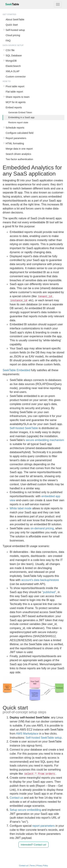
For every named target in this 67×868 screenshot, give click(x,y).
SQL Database (14, 55)
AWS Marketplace (27, 734)
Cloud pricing (13, 35)
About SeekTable (15, 19)
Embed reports (14, 107)
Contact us (16, 798)
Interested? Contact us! (34, 845)
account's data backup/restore (40, 580)
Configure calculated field (19, 133)
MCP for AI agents (16, 102)
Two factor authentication (19, 159)
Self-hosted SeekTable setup (44, 738)
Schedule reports (15, 128)
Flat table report (14, 92)
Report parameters (16, 138)
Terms (33, 866)
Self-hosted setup (15, 30)
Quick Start (12, 25)
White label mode (21, 508)
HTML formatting (15, 143)
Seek (12, 4)
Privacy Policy (42, 866)
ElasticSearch (13, 66)
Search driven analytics (18, 154)
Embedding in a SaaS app (21, 117)
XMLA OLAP (13, 71)
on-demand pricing (42, 528)
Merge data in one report (19, 149)
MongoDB (11, 61)
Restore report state (18, 122)
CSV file (10, 50)
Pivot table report (15, 86)
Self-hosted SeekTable (24, 428)
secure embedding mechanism (45, 440)
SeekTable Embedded (16, 370)
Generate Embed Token (20, 112)
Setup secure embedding (25, 810)
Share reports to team (18, 97)
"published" (49, 592)
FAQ (8, 41)
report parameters (43, 826)
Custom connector (16, 77)
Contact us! (24, 866)
